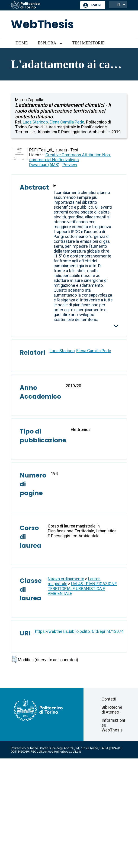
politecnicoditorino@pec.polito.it (59, 752)
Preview (70, 165)
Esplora (47, 43)
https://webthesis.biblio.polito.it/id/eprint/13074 (79, 631)
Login (96, 5)
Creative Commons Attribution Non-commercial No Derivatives (70, 157)
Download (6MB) (44, 165)
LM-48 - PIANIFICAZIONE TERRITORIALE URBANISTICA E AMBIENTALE (82, 589)
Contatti (109, 699)
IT (119, 5)
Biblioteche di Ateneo (112, 710)
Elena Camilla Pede (67, 122)
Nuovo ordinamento (66, 579)
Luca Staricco (35, 122)
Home (22, 43)
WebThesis (42, 24)
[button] (14, 659)
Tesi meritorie (88, 43)
